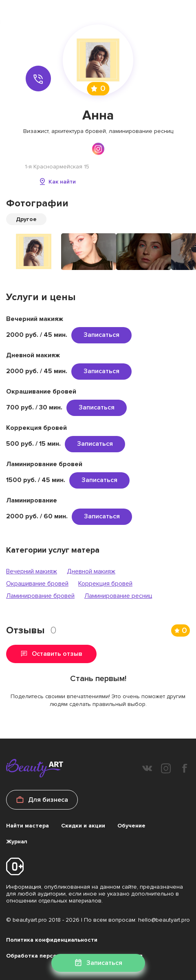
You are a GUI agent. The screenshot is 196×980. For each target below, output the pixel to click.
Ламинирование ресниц (118, 596)
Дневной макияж (91, 571)
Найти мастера (28, 826)
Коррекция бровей (105, 584)
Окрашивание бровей (37, 584)
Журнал (17, 842)
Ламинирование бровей (40, 596)
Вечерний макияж (32, 571)
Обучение (131, 826)
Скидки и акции (83, 826)
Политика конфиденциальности (52, 940)
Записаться (101, 335)
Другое (26, 219)
